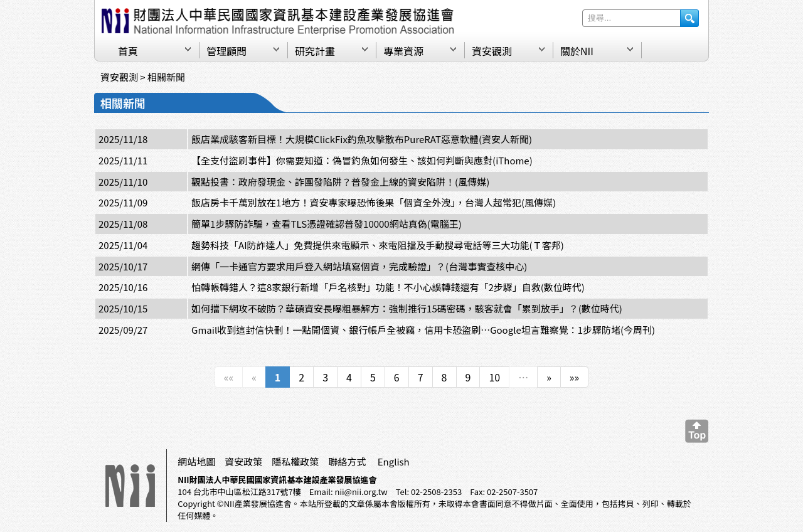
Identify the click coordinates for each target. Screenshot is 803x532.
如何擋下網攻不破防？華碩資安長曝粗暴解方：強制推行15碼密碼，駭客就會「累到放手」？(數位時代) (407, 308)
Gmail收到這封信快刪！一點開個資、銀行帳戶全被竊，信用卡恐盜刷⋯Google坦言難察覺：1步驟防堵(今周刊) (423, 330)
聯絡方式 (347, 461)
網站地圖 (196, 461)
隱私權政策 (295, 461)
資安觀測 (492, 51)
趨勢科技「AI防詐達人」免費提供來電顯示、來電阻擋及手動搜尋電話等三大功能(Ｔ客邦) (378, 245)
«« (229, 377)
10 (494, 377)
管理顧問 (226, 51)
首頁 (128, 51)
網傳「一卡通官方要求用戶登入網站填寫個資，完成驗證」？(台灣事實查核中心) (359, 266)
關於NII (577, 51)
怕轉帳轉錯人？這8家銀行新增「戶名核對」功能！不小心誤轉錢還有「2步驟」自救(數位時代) (388, 287)
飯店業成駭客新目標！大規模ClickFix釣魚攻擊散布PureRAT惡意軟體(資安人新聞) (362, 139)
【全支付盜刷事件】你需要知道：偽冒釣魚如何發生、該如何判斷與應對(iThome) (362, 160)
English (394, 461)
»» (574, 377)
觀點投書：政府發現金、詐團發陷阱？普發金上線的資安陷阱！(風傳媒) (340, 182)
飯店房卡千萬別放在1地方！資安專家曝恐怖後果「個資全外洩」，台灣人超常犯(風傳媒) (374, 202)
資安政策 (243, 461)
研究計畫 (315, 51)
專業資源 (403, 51)
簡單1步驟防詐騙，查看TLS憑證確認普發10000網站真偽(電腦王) (327, 224)
